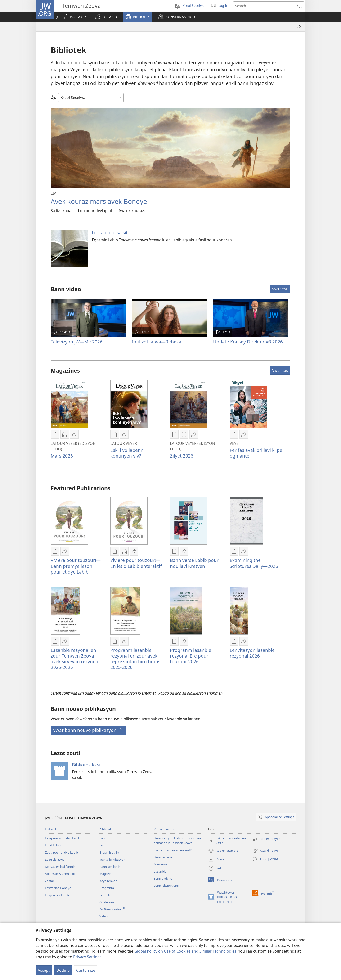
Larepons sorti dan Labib (63, 838)
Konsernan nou (165, 829)
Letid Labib (53, 845)
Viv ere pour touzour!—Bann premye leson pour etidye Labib (76, 566)
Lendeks (105, 895)
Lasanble (160, 871)
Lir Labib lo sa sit (110, 233)
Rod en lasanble (223, 851)
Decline (63, 970)
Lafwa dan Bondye (58, 888)
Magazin (105, 874)
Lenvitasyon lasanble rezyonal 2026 (252, 653)
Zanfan (50, 881)
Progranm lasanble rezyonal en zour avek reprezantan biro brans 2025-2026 (135, 659)
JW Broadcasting (112, 909)
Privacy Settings (87, 957)
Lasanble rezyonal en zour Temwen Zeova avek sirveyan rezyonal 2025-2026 (75, 659)
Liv (101, 845)
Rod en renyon (266, 839)
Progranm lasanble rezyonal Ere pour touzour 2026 (191, 656)
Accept (44, 970)
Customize (86, 970)
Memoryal (161, 864)
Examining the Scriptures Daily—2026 (254, 563)
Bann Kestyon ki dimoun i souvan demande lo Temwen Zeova (177, 841)
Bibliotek (106, 829)
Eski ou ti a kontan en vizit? (173, 850)
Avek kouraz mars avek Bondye (99, 201)
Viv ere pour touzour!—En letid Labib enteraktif (136, 563)
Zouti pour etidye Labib (61, 852)
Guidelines (107, 902)
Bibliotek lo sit (87, 765)
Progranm (107, 888)
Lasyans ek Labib (57, 895)
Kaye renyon (108, 881)
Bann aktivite (163, 878)
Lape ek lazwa (55, 860)
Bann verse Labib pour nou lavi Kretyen (194, 563)
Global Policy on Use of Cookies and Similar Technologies (185, 951)
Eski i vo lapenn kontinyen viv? (127, 453)
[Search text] (264, 6)
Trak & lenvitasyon (112, 860)
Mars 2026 (62, 456)
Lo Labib (51, 829)
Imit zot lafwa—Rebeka (157, 342)
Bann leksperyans (166, 886)
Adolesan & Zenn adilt (60, 874)
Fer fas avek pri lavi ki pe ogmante (256, 453)
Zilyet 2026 (182, 456)
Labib (103, 838)
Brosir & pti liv (109, 852)
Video (103, 916)
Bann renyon (163, 857)
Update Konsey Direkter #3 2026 (248, 342)
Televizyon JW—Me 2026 (77, 342)
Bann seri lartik (110, 867)
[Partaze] (298, 27)
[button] (106, 17)
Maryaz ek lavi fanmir (60, 867)
